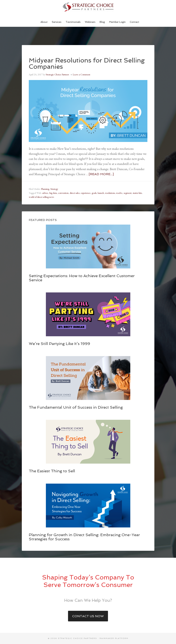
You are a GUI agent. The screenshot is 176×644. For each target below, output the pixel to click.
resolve (119, 193)
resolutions (110, 193)
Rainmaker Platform (114, 638)
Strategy (54, 189)
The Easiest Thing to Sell (52, 471)
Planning (45, 189)
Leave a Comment (81, 74)
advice (45, 193)
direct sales (75, 193)
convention (63, 193)
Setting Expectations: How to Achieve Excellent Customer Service (82, 278)
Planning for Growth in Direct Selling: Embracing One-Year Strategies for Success (84, 537)
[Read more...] (101, 174)
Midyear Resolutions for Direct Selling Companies (87, 63)
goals (94, 193)
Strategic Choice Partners (88, 7)
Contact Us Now (88, 616)
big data (53, 193)
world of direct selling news (41, 197)
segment (128, 193)
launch (101, 193)
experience (86, 193)
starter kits (137, 193)
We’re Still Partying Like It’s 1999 (59, 344)
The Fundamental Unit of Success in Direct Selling (76, 407)
